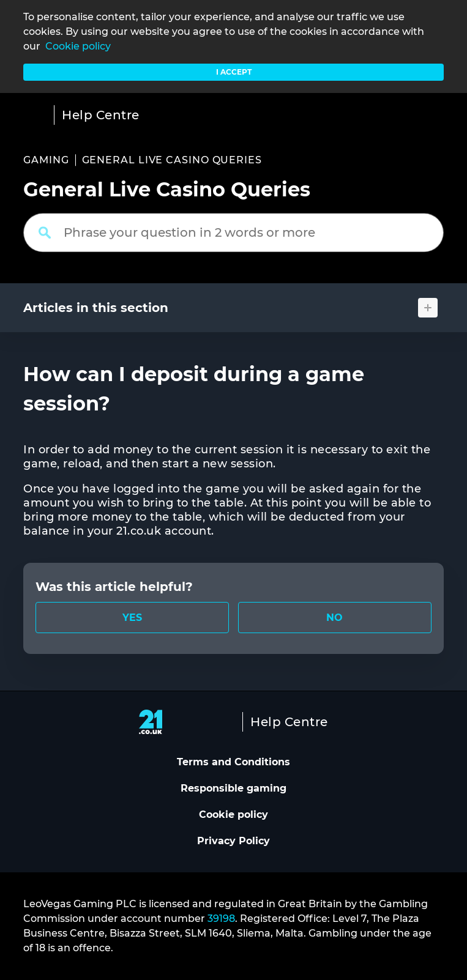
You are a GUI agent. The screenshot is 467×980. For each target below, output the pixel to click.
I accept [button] (234, 72)
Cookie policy (78, 46)
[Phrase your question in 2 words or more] (234, 232)
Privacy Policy (234, 841)
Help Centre (101, 115)
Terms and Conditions (234, 762)
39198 (221, 919)
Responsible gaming (234, 788)
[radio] (132, 618)
